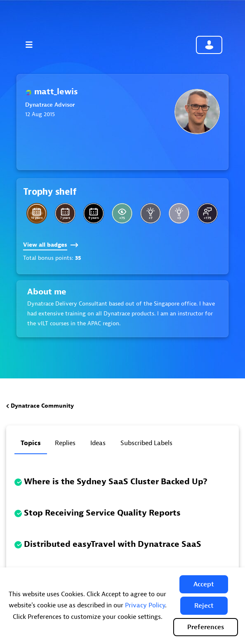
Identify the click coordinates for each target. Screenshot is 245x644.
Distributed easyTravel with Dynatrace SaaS (113, 544)
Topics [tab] (31, 443)
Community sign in (209, 45)
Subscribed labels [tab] (146, 443)
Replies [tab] (65, 443)
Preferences (206, 627)
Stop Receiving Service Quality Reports (102, 513)
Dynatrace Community (42, 406)
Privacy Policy (145, 605)
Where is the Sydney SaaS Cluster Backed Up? (116, 482)
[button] (204, 584)
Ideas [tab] (98, 443)
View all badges (51, 245)
